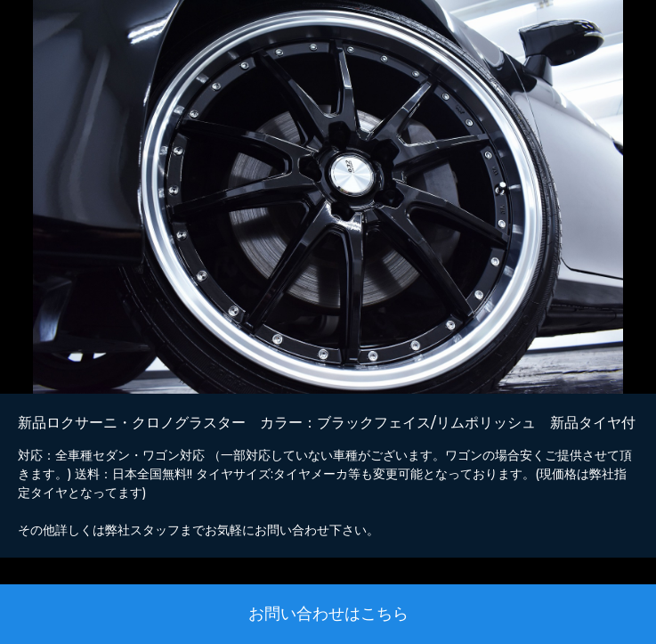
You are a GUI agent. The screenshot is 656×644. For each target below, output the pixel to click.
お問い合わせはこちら (328, 614)
